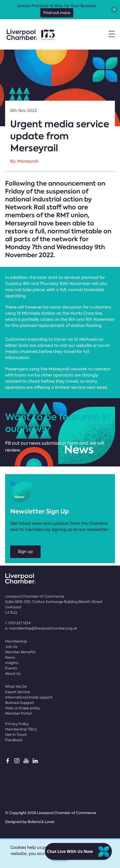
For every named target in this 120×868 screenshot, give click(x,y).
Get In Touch (16, 735)
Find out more (57, 13)
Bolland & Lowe (41, 822)
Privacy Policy (17, 724)
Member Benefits (20, 652)
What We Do (16, 687)
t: (18, 623)
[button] (114, 10)
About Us (13, 673)
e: (41, 628)
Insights (12, 663)
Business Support (20, 703)
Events (11, 668)
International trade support (29, 697)
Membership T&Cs (21, 729)
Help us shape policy (23, 708)
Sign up (25, 551)
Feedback (14, 740)
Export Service (18, 692)
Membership (16, 641)
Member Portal (18, 713)
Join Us (11, 647)
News (10, 657)
